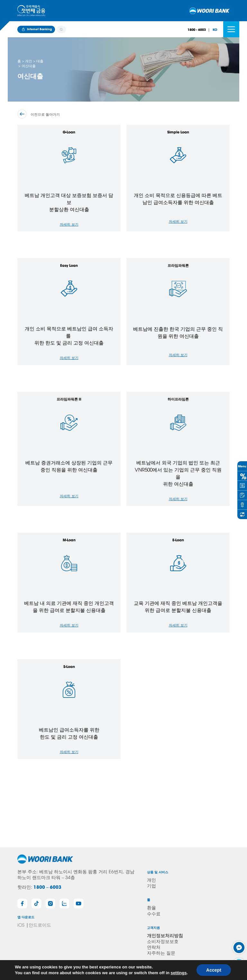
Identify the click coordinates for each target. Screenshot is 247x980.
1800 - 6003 (197, 29)
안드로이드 (40, 925)
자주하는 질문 (161, 953)
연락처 (154, 947)
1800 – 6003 (47, 887)
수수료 (154, 913)
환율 (151, 907)
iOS (21, 925)
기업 (151, 885)
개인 (151, 880)
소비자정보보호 (163, 941)
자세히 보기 (69, 224)
